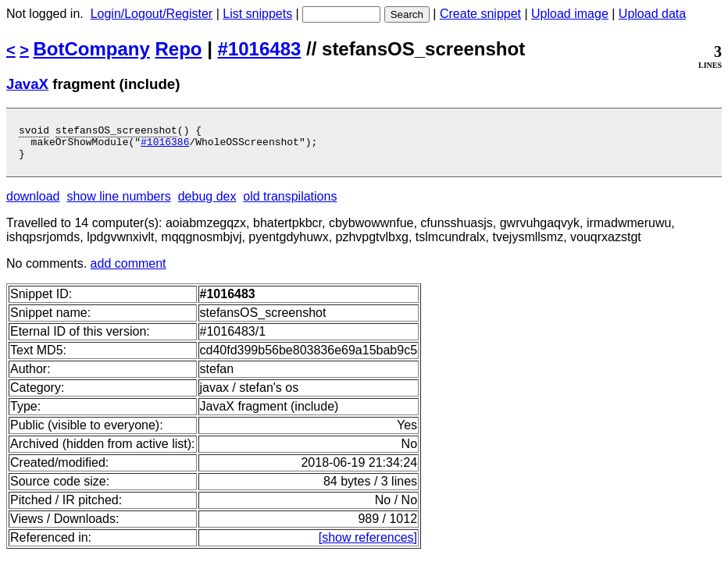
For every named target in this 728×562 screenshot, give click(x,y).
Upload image (570, 14)
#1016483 (260, 49)
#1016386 (165, 146)
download (33, 203)
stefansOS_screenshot (116, 132)
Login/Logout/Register (152, 14)
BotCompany (92, 49)
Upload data (652, 14)
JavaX (27, 84)
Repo (179, 49)
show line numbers (118, 203)
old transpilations (290, 203)
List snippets (257, 14)
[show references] (368, 544)
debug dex (207, 203)
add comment (128, 270)
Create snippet (480, 14)
